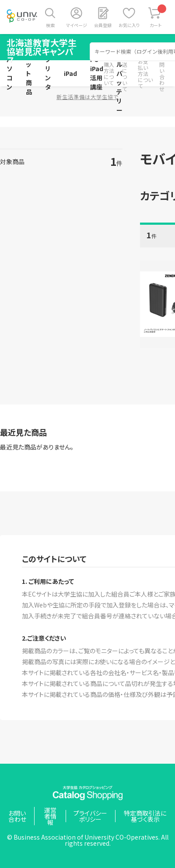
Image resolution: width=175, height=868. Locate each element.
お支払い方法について (145, 74)
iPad (70, 73)
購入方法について (109, 74)
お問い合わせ (162, 74)
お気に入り (129, 25)
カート (158, 16)
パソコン (10, 73)
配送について (125, 74)
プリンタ (48, 73)
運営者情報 (50, 816)
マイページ (77, 25)
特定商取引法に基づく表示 (145, 816)
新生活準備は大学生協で (87, 97)
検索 (50, 25)
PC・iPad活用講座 (97, 73)
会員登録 (103, 25)
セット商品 (29, 73)
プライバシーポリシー (90, 816)
